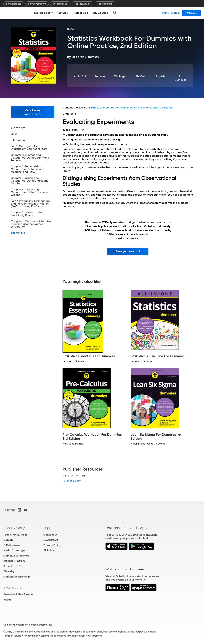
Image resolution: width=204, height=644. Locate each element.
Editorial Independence (53, 636)
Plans (165, 13)
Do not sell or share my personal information (28, 625)
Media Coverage (14, 550)
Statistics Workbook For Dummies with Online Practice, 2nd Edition (132, 108)
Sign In (175, 13)
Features (64, 13)
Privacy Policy (52, 545)
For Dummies (180, 78)
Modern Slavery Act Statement (85, 636)
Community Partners (16, 556)
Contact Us (50, 535)
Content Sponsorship (17, 577)
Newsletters (51, 540)
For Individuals (83, 4)
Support (50, 528)
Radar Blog (81, 13)
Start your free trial (128, 251)
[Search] (115, 13)
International (13, 587)
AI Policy (49, 550)
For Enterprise (14, 4)
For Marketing (105, 4)
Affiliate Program (14, 561)
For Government (37, 4)
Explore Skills (44, 13)
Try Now (191, 13)
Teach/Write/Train (15, 535)
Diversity (9, 571)
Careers (8, 540)
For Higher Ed (60, 4)
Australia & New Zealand (19, 594)
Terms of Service (12, 636)
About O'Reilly (14, 528)
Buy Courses (100, 13)
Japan (7, 600)
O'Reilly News (12, 545)
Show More (18, 233)
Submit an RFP (12, 566)
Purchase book (72, 481)
